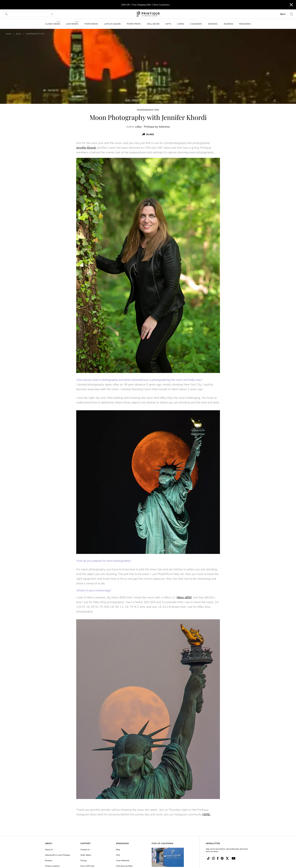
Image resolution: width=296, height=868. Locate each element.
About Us (49, 850)
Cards (181, 24)
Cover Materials (123, 860)
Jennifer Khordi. (86, 148)
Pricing (83, 860)
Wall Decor (153, 24)
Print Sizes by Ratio (124, 866)
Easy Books (72, 24)
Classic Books (53, 24)
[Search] (52, 14)
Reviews (49, 860)
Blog (18, 34)
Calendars (196, 24)
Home (8, 34)
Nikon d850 (184, 597)
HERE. (206, 814)
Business (228, 24)
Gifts (168, 24)
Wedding (213, 24)
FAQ (118, 855)
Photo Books (91, 24)
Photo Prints (134, 24)
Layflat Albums (112, 24)
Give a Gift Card (87, 866)
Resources (245, 24)
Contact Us (85, 850)
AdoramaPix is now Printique (58, 855)
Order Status (86, 855)
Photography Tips (35, 34)
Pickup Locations (52, 866)
